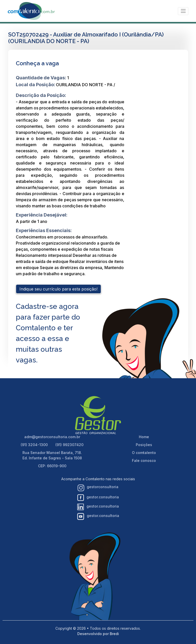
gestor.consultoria (98, 498)
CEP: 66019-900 (52, 466)
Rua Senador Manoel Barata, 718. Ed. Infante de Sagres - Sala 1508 (52, 455)
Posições (144, 445)
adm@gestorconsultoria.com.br (52, 437)
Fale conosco (144, 460)
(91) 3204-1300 (34, 445)
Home (144, 437)
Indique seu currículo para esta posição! (58, 289)
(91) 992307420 (69, 445)
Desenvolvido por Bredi (98, 634)
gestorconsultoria (98, 488)
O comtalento (144, 453)
